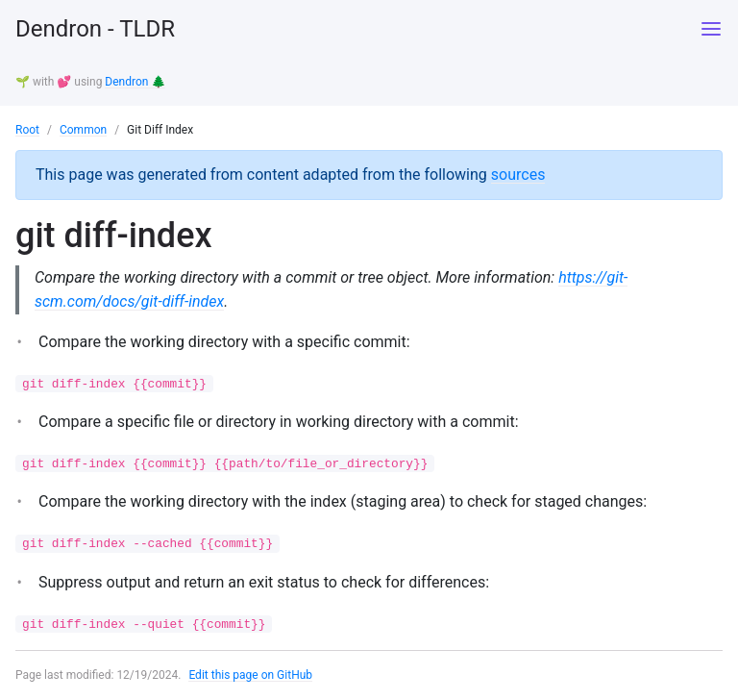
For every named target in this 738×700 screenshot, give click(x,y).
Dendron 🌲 (135, 82)
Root (27, 130)
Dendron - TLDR (95, 29)
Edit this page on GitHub (250, 675)
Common (83, 130)
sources (518, 175)
